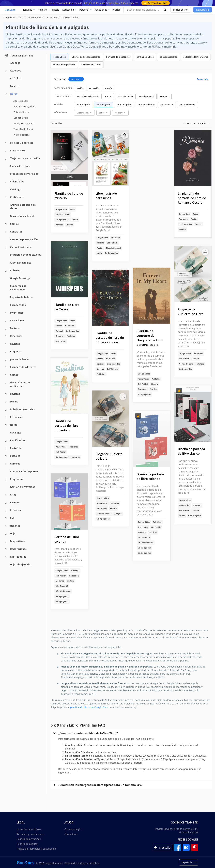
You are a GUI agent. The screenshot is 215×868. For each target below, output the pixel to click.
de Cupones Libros (168, 57)
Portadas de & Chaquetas (118, 57)
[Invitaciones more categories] (6, 321)
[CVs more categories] (6, 518)
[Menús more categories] (6, 402)
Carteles (15, 464)
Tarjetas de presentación (25, 158)
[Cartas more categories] (6, 375)
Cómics (14, 224)
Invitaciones (17, 320)
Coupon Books (21, 118)
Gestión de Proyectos (23, 487)
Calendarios (17, 182)
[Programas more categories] (6, 480)
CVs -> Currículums (21, 247)
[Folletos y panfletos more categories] (6, 143)
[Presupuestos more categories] (6, 151)
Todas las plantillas (19, 56)
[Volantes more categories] (6, 271)
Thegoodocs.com (13, 17)
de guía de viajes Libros (64, 65)
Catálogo (16, 189)
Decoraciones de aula (23, 216)
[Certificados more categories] (6, 197)
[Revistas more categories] (6, 344)
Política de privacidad (29, 839)
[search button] (165, 10)
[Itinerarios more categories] (6, 336)
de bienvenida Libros (91, 65)
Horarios (15, 526)
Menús (14, 402)
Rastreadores (18, 557)
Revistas (15, 344)
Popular (202, 123)
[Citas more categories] (6, 495)
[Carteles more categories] (6, 464)
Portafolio (16, 448)
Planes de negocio (21, 166)
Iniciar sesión (181, 10)
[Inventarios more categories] (6, 313)
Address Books (21, 101)
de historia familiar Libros (196, 57)
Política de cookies (27, 844)
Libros (14, 94)
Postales (15, 456)
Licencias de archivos (29, 829)
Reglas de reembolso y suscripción (36, 849)
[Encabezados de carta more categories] (6, 367)
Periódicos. (16, 417)
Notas (14, 425)
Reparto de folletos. (22, 297)
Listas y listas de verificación (20, 384)
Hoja (13, 533)
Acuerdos (16, 71)
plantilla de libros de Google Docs (89, 707)
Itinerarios (16, 336)
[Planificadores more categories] (6, 441)
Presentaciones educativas (26, 255)
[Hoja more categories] (6, 534)
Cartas (14, 375)
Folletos (15, 86)
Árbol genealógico (21, 263)
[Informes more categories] (6, 511)
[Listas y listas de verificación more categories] (6, 383)
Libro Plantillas (37, 17)
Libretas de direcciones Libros (86, 57)
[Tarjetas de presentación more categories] (6, 159)
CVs (12, 518)
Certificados (17, 197)
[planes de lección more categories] (6, 360)
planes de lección (20, 359)
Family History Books (24, 123)
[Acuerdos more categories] (6, 71)
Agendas (15, 63)
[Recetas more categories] (6, 503)
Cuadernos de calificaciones (18, 288)
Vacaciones (101, 10)
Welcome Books (21, 135)
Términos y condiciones (30, 834)
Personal (84, 10)
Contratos (16, 232)
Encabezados (18, 305)
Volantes (15, 270)
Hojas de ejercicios (21, 564)
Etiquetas (16, 351)
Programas (17, 479)
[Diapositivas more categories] (6, 542)
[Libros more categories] (6, 94)
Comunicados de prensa (24, 471)
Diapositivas (17, 541)
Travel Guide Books (23, 129)
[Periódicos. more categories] (6, 417)
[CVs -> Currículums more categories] (6, 248)
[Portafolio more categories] (6, 449)
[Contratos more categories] (6, 232)
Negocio (42, 10)
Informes (16, 510)
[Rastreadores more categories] (6, 557)
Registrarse (203, 10)
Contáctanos (71, 834)
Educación (68, 10)
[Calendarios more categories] (6, 182)
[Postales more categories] (6, 456)
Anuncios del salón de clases (23, 207)
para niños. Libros (145, 57)
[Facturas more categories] (6, 329)
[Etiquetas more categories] (6, 352)
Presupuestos (18, 150)
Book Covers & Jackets (25, 106)
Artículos (15, 78)
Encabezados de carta (23, 367)
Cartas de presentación (24, 239)
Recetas (15, 502)
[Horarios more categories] (6, 526)
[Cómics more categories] (6, 224)
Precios (116, 10)
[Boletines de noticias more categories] (6, 410)
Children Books (21, 112)
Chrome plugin (73, 829)
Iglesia (56, 10)
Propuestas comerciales (24, 174)
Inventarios (17, 313)
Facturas (15, 328)
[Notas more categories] (6, 425)
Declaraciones (18, 549)
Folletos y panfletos (22, 143)
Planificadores (18, 440)
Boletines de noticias (22, 409)
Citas (13, 495)
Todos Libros (59, 57)
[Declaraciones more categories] (6, 549)
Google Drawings (20, 278)
